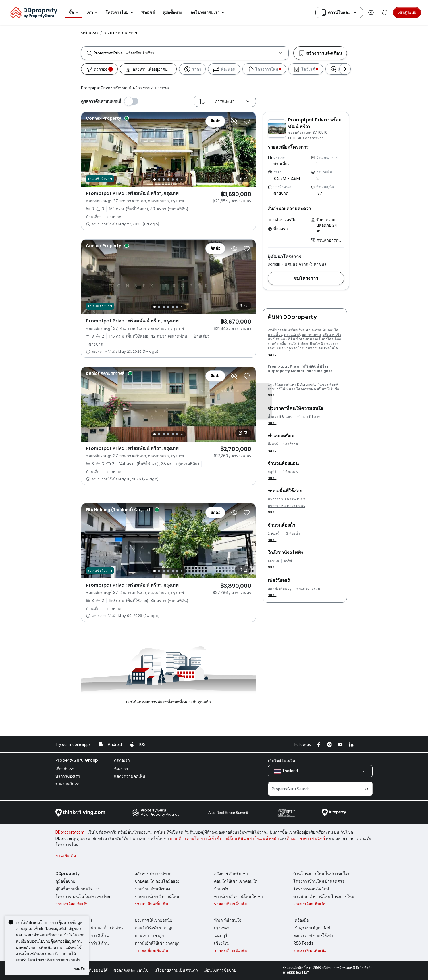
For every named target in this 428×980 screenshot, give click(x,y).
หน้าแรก (90, 33)
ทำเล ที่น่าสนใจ (228, 920)
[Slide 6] (177, 179)
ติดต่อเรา (122, 760)
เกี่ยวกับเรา (65, 769)
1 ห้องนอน (291, 472)
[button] (306, 278)
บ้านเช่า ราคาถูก (149, 935)
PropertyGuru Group (77, 760)
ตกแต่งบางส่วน (308, 589)
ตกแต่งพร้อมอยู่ (280, 589)
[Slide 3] (164, 179)
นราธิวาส (291, 444)
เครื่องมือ (301, 920)
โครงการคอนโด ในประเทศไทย (83, 897)
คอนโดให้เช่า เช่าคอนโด (236, 881)
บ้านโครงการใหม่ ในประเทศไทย (322, 874)
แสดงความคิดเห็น (130, 776)
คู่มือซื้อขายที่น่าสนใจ (78, 889)
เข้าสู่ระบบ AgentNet (312, 928)
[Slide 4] (168, 179)
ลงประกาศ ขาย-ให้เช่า (313, 935)
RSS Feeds (303, 943)
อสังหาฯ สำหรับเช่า (231, 874)
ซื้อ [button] (75, 12)
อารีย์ (288, 561)
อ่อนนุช (273, 561)
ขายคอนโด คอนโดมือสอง (157, 881)
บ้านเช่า (221, 889)
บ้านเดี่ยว (275, 334)
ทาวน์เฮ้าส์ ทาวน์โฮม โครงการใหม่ (324, 897)
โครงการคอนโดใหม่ (311, 889)
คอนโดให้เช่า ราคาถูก (154, 928)
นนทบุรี (221, 935)
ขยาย (272, 354)
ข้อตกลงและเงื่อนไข (131, 970)
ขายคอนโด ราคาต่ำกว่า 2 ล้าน (82, 935)
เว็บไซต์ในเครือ (281, 761)
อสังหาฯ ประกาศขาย (153, 874)
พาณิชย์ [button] (148, 12)
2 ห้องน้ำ (275, 534)
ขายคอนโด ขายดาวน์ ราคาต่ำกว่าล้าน (89, 928)
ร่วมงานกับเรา (68, 784)
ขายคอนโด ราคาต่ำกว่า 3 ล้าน (82, 943)
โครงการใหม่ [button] (120, 12)
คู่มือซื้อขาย (65, 881)
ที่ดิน (291, 339)
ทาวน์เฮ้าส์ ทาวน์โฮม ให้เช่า (238, 897)
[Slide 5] (173, 179)
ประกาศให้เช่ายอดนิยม (155, 920)
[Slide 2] (159, 179)
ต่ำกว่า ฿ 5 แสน (280, 417)
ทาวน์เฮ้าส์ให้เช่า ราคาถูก (157, 943)
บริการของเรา (68, 776)
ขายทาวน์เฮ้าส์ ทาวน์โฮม (157, 897)
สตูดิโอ (273, 472)
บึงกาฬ (273, 444)
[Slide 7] (182, 180)
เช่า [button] (93, 12)
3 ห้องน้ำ (293, 534)
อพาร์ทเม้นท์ (311, 334)
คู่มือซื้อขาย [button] (173, 12)
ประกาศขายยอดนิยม (74, 920)
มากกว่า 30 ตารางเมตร (286, 499)
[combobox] (185, 53)
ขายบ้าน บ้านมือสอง (152, 889)
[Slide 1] (155, 179)
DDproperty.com (70, 832)
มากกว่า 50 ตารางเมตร (286, 506)
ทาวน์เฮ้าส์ (292, 334)
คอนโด (333, 330)
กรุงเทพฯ (222, 928)
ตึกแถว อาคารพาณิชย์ (306, 838)
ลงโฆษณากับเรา (208, 12)
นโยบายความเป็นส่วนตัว (176, 970)
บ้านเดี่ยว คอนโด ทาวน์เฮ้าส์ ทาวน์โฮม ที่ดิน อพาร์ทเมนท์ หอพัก (224, 838)
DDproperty (67, 874)
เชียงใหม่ (222, 943)
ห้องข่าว (121, 769)
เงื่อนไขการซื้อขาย (220, 970)
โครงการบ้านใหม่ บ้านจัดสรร (319, 881)
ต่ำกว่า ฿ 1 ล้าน (309, 417)
